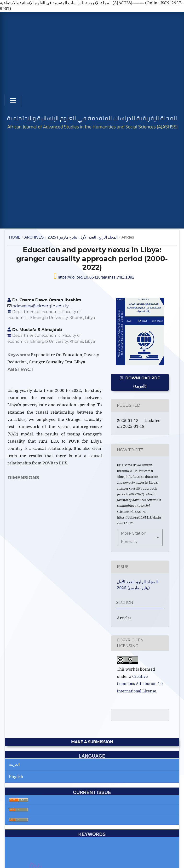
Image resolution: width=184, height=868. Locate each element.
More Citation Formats (134, 537)
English (16, 776)
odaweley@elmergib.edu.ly (40, 306)
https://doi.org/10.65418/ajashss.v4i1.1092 (96, 277)
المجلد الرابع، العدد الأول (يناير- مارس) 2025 (83, 237)
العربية (14, 764)
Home (15, 237)
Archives (34, 237)
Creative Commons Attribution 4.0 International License (140, 684)
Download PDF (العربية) (142, 382)
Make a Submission (92, 742)
